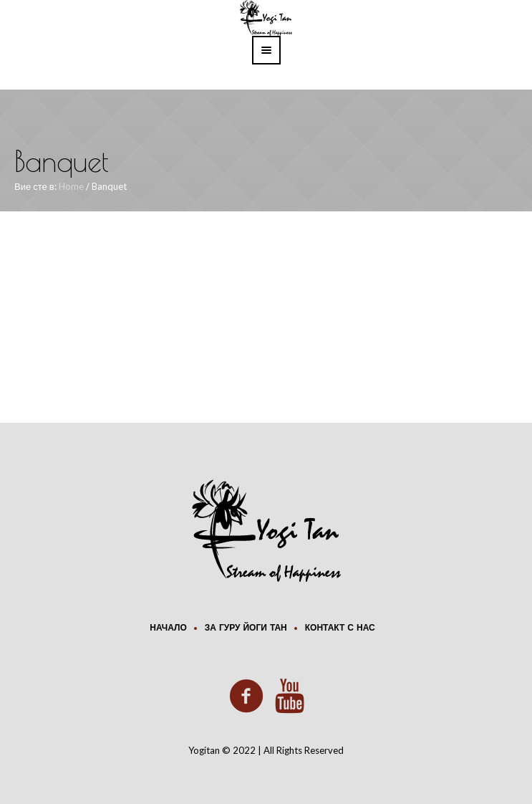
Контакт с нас (340, 628)
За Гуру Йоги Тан (246, 628)
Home (71, 186)
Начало (168, 628)
